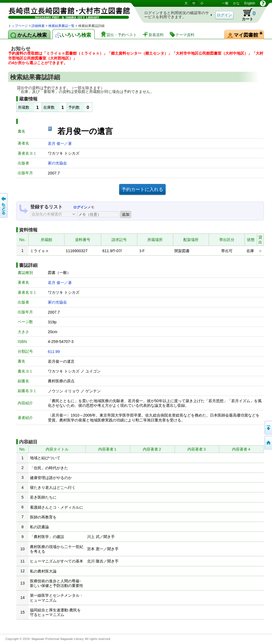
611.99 (54, 352)
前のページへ (4, 205)
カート (246, 15)
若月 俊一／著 (60, 143)
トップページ (18, 26)
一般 (225, 3)
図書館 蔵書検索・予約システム (65, 12)
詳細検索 (38, 26)
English (250, 3)
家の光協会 (57, 163)
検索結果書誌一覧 (61, 26)
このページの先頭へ (268, 428)
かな (236, 3)
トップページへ (268, 443)
